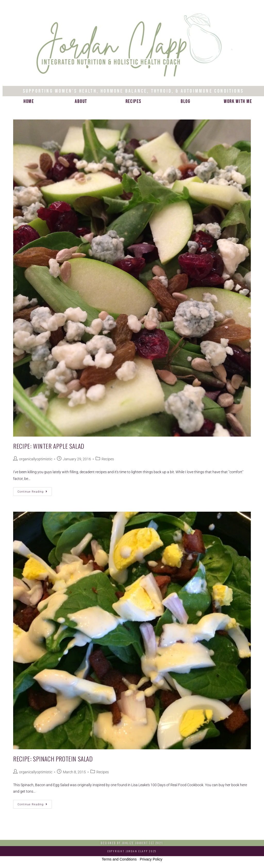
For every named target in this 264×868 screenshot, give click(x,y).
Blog (186, 101)
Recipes (133, 101)
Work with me (238, 101)
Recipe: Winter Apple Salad (49, 446)
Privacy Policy (151, 859)
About (81, 101)
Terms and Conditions (119, 859)
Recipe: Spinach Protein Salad (53, 759)
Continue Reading (35, 490)
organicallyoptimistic (36, 459)
